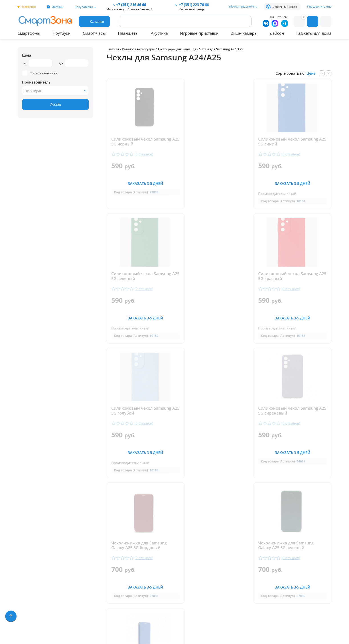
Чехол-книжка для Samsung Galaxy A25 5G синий (291, 411)
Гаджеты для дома (314, 33)
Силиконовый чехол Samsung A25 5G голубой (217, 276)
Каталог (128, 49)
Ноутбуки (62, 33)
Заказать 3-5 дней (143, 184)
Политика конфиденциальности (179, 588)
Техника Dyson (31, 565)
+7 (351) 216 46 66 (180, 541)
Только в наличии (40, 73)
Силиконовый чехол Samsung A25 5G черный (141, 142)
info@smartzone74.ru (243, 6)
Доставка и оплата (104, 526)
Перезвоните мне (319, 6)
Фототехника (30, 578)
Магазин (57, 7)
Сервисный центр (285, 7)
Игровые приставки (199, 33)
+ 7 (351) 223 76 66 (308, 541)
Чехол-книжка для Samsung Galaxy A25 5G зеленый (215, 411)
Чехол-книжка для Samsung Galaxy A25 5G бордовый (139, 411)
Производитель (36, 82)
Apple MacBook (31, 552)
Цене (311, 73)
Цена (26, 55)
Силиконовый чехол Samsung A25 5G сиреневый (293, 276)
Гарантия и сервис (104, 520)
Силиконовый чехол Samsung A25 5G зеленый (293, 142)
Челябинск (28, 7)
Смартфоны (29, 33)
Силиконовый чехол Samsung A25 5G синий (217, 142)
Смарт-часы (94, 33)
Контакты (95, 539)
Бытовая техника (33, 559)
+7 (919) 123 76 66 (308, 547)
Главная (113, 49)
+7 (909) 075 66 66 (180, 547)
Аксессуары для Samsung (177, 49)
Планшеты (128, 33)
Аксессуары (146, 49)
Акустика (159, 33)
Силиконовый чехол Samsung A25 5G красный (141, 276)
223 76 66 (193, 5)
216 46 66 (131, 5)
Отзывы (94, 533)
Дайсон (277, 33)
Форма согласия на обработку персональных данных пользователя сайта (183, 600)
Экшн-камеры (244, 33)
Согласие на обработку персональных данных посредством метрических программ (184, 616)
